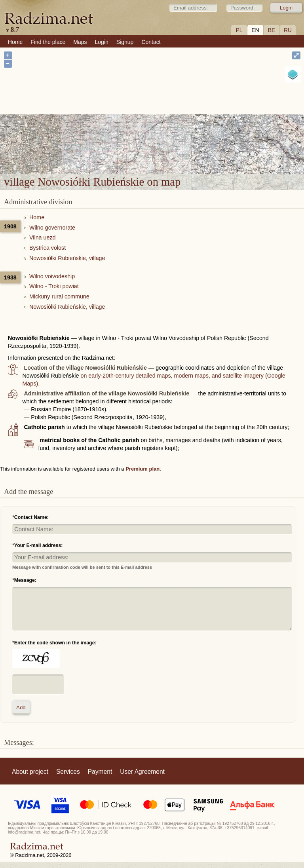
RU (288, 30)
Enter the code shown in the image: (55, 643)
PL (239, 30)
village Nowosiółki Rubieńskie (205, 128)
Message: (25, 580)
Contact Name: (31, 517)
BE (272, 30)
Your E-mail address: (39, 545)
